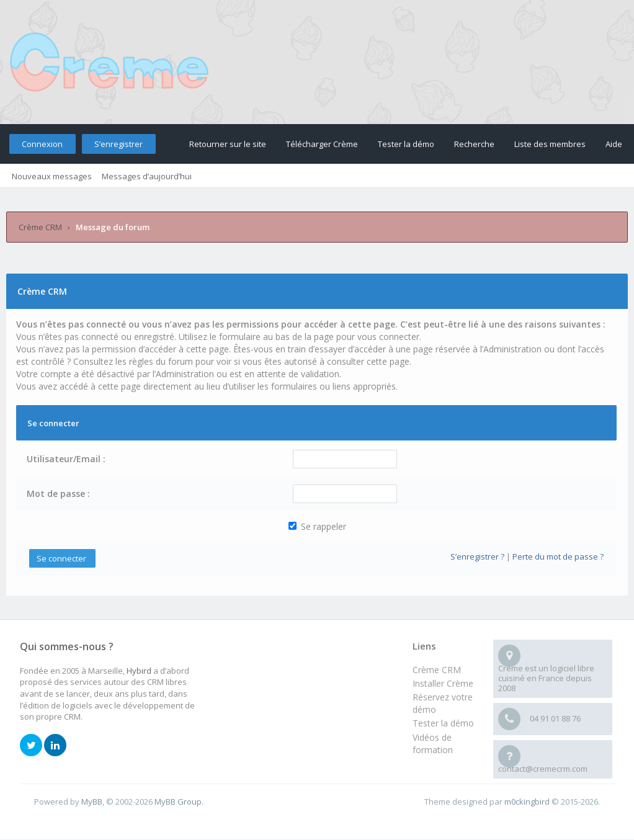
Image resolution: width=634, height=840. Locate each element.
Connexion (42, 144)
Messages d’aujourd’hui (147, 176)
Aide (614, 144)
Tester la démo (406, 144)
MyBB (92, 802)
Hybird (139, 671)
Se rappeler (317, 526)
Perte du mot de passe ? (558, 556)
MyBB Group (178, 802)
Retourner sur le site (228, 144)
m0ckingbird (527, 802)
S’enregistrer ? (477, 556)
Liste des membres (550, 144)
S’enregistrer (118, 144)
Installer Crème (443, 683)
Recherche (474, 144)
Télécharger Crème (322, 144)
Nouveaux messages (52, 176)
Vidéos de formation (433, 744)
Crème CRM (40, 227)
